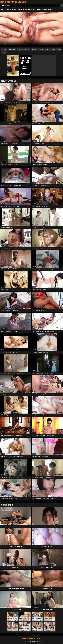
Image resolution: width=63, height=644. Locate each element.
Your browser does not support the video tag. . (31, 29)
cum (48, 49)
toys (54, 49)
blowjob (21, 49)
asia (5, 52)
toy (60, 49)
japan (41, 49)
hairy (28, 49)
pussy (35, 49)
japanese (13, 49)
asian (5, 49)
